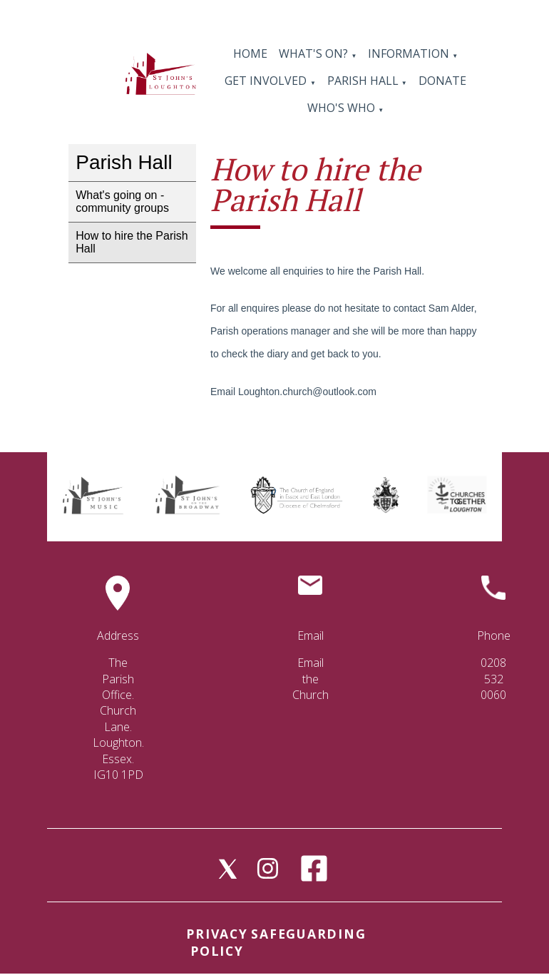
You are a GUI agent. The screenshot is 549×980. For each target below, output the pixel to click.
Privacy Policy (217, 942)
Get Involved (266, 81)
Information (410, 53)
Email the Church (311, 679)
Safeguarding (308, 934)
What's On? (313, 53)
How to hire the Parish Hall (132, 242)
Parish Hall (364, 81)
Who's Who (341, 108)
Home (250, 53)
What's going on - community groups (122, 201)
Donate (442, 81)
